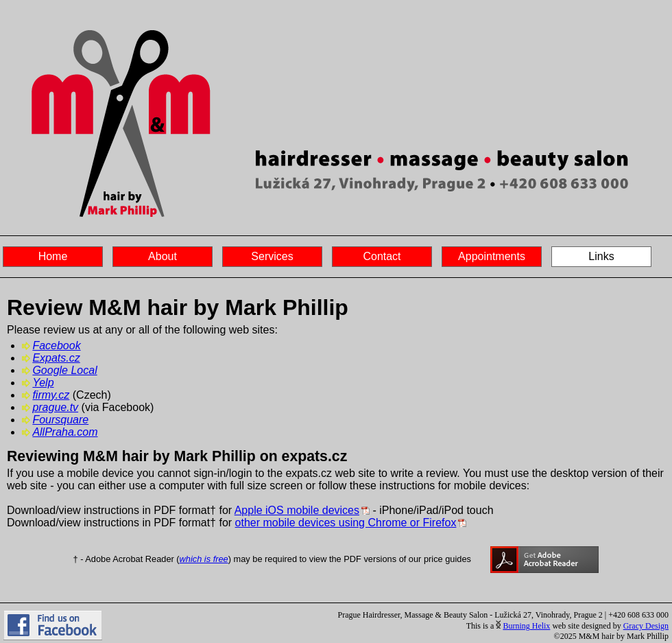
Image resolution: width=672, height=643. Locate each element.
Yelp (43, 383)
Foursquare (60, 420)
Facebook (56, 346)
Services (272, 256)
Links (601, 256)
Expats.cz (56, 358)
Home (53, 256)
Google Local (64, 370)
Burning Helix (526, 626)
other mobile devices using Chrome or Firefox (346, 523)
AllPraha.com (65, 432)
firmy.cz (51, 395)
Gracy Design (646, 626)
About (163, 256)
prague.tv (55, 407)
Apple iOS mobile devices (297, 510)
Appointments (492, 256)
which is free (204, 559)
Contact (382, 256)
